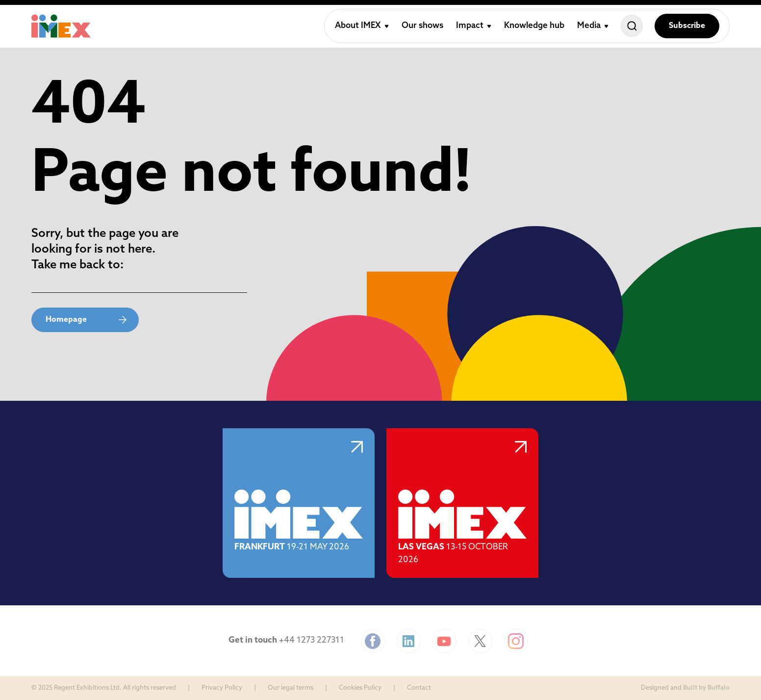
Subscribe (687, 26)
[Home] (61, 26)
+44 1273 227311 (312, 640)
